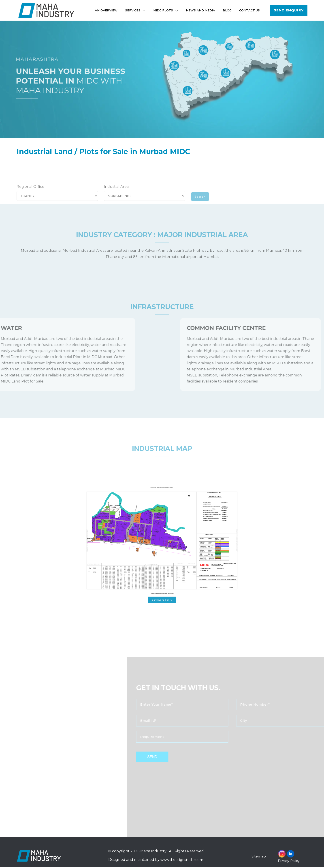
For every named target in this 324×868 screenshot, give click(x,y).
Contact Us (250, 10)
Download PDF (162, 578)
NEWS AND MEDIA (201, 10)
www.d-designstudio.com (183, 860)
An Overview (107, 10)
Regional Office (30, 193)
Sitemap (259, 857)
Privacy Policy (289, 862)
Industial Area (116, 193)
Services (136, 10)
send (162, 758)
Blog (228, 10)
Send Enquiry (289, 10)
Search (201, 202)
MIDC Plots (166, 10)
